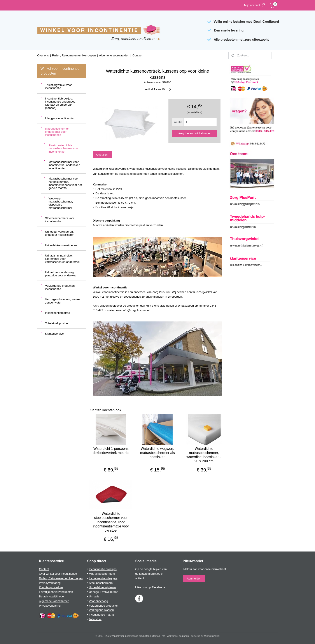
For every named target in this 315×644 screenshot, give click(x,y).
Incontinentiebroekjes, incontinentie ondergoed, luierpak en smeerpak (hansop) (61, 103)
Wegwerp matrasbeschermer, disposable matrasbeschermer (61, 203)
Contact (137, 55)
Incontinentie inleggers (103, 578)
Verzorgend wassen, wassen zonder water (63, 301)
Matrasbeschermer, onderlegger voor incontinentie (57, 132)
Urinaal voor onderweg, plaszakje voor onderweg (61, 274)
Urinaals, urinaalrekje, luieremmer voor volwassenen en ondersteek (63, 259)
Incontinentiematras (57, 313)
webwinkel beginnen (178, 636)
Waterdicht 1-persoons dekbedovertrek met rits (111, 451)
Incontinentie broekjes (103, 569)
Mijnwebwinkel (212, 636)
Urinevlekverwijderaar (102, 587)
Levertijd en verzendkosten (56, 592)
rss (164, 636)
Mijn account (255, 5)
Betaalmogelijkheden (52, 596)
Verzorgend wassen (101, 610)
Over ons (43, 55)
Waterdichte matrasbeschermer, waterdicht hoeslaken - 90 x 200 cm (204, 455)
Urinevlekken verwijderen (61, 245)
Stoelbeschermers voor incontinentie (60, 220)
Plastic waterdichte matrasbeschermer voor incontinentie (64, 148)
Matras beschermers (102, 574)
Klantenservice (54, 334)
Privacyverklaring (50, 583)
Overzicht (102, 155)
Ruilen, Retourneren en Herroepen (74, 55)
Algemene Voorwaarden (54, 601)
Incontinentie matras (102, 615)
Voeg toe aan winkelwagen (195, 133)
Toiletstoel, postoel (57, 323)
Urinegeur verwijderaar (103, 592)
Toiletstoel (95, 619)
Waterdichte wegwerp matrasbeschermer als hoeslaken (157, 453)
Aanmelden (194, 579)
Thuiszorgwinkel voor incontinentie (58, 86)
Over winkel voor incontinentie (58, 574)
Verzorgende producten (104, 606)
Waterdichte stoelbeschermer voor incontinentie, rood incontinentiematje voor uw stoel (111, 522)
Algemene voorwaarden (114, 55)
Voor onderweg (98, 601)
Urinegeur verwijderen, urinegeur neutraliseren (60, 233)
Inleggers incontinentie (59, 118)
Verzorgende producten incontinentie (60, 287)
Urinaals (94, 596)
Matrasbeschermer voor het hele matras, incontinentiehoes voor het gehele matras (65, 183)
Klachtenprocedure (51, 587)
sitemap (156, 636)
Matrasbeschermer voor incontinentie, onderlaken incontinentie (64, 165)
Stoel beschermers (101, 583)
